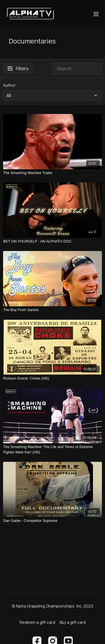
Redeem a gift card (37, 622)
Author (9, 85)
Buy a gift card (73, 622)
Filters (18, 68)
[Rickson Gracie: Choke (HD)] (53, 378)
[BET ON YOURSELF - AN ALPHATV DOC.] (53, 241)
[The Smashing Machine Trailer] (53, 173)
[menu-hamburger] (96, 14)
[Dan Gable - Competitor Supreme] (53, 521)
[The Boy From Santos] (53, 310)
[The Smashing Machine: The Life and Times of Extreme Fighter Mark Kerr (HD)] (53, 450)
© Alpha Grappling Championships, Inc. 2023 (53, 606)
